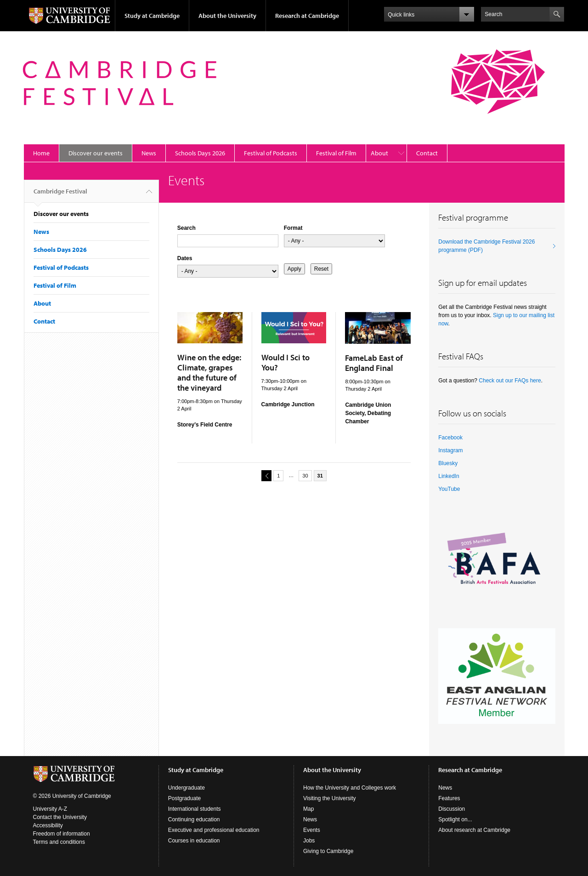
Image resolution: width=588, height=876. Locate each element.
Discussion (452, 809)
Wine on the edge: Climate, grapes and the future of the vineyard (209, 373)
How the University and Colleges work (350, 788)
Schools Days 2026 (200, 153)
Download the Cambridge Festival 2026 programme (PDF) (486, 246)
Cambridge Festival (60, 195)
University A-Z (50, 809)
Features (449, 798)
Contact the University (60, 817)
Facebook (450, 438)
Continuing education (194, 819)
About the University (227, 16)
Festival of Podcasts (271, 153)
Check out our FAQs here (510, 381)
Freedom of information (62, 834)
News (149, 153)
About (379, 153)
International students (195, 809)
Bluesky (448, 463)
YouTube (449, 489)
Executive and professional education (214, 830)
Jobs (309, 841)
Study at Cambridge (152, 16)
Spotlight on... (455, 819)
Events (312, 830)
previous (265, 475)
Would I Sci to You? (286, 362)
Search (187, 228)
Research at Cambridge (307, 16)
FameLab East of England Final (374, 363)
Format (293, 228)
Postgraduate (184, 798)
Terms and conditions (59, 842)
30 (305, 476)
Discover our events (96, 153)
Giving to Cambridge (328, 851)
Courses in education (194, 841)
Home (41, 153)
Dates (185, 258)
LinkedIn (449, 476)
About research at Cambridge (474, 830)
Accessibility (48, 825)
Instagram (450, 450)
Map (308, 809)
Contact (427, 153)
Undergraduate (187, 788)
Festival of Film (336, 153)
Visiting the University (330, 798)
